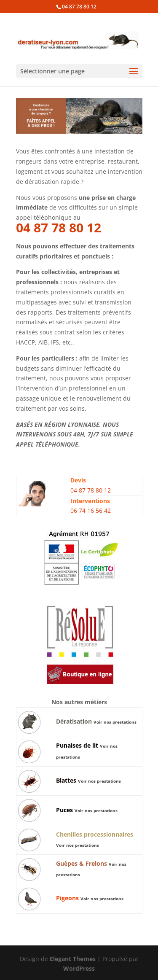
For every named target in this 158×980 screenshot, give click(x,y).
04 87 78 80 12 (79, 7)
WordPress (79, 968)
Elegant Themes (73, 959)
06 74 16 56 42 (91, 510)
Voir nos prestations (115, 722)
